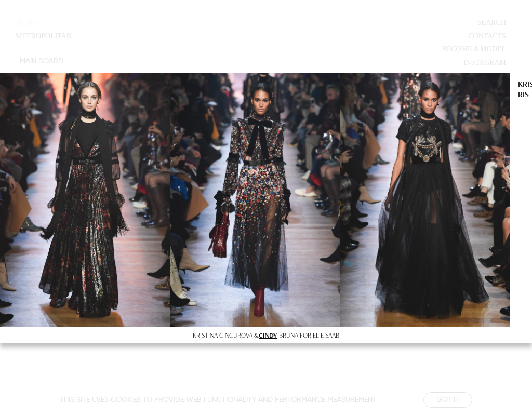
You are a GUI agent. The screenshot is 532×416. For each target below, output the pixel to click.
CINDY (268, 335)
